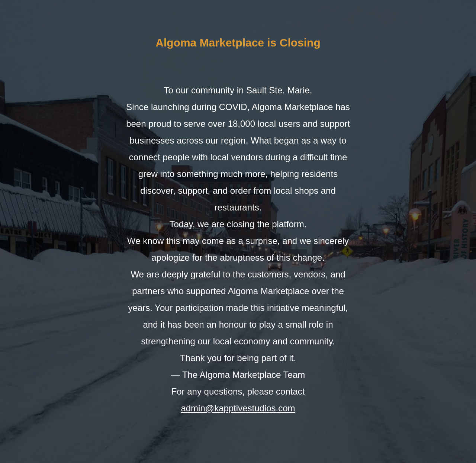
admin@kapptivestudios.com (238, 408)
